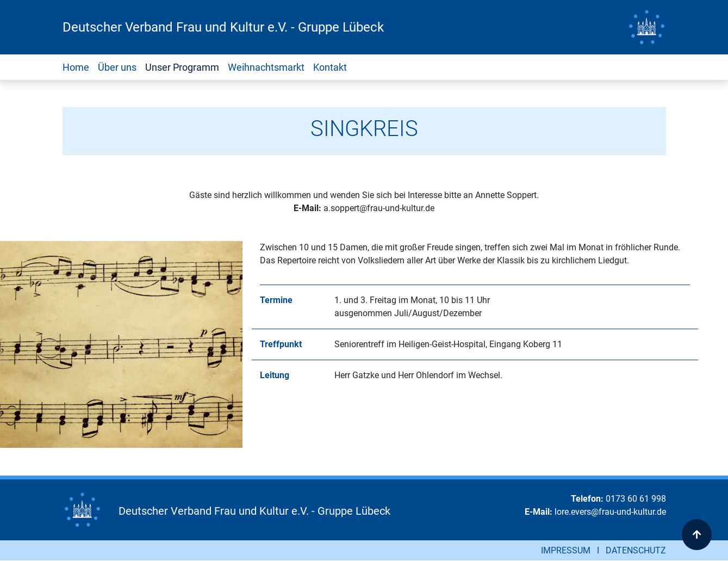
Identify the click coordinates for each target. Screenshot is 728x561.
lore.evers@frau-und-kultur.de (610, 512)
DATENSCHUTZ (636, 550)
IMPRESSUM (566, 550)
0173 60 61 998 (636, 499)
